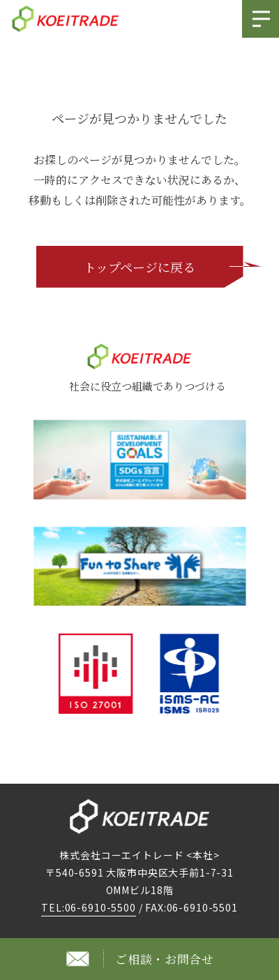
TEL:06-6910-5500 (88, 907)
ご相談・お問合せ (164, 959)
